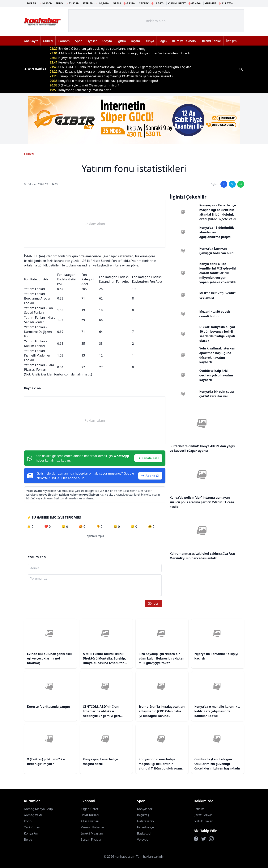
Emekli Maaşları (92, 833)
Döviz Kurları (90, 815)
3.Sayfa (107, 41)
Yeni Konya (32, 827)
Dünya (149, 41)
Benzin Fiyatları (91, 840)
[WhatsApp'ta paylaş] (241, 184)
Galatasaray (146, 821)
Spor (78, 41)
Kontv (28, 821)
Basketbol (144, 833)
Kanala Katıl (148, 458)
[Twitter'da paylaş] (232, 184)
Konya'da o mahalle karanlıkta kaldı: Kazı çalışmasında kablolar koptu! (104, 81)
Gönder (153, 603)
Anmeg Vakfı (33, 815)
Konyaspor (145, 809)
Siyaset (92, 41)
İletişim (231, 41)
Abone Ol (150, 476)
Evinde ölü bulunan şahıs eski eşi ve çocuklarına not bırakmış (97, 49)
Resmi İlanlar (212, 41)
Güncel (48, 41)
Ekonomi (64, 41)
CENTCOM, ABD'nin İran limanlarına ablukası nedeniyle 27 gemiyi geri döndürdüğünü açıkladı (121, 67)
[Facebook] (196, 839)
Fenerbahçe (146, 827)
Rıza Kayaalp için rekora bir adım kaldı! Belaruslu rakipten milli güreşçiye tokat (110, 72)
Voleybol (143, 840)
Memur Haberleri (93, 827)
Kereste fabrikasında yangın (74, 62)
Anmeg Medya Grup (38, 809)
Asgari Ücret (89, 809)
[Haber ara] (241, 69)
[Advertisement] (156, 21)
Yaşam (135, 41)
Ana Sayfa (31, 41)
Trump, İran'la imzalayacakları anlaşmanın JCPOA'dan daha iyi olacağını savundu (111, 76)
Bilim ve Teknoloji (185, 41)
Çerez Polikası (204, 815)
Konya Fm (31, 833)
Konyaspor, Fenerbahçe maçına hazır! (81, 90)
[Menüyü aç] (243, 41)
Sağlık (163, 41)
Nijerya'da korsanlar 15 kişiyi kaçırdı (79, 58)
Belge (28, 840)
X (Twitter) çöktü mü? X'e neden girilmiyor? (84, 85)
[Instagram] (211, 839)
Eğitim (121, 41)
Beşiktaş (143, 815)
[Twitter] (204, 839)
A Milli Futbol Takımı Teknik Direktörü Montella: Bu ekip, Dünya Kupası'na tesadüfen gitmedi (120, 53)
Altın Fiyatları (90, 821)
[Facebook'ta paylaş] (224, 184)
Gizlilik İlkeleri (204, 821)
